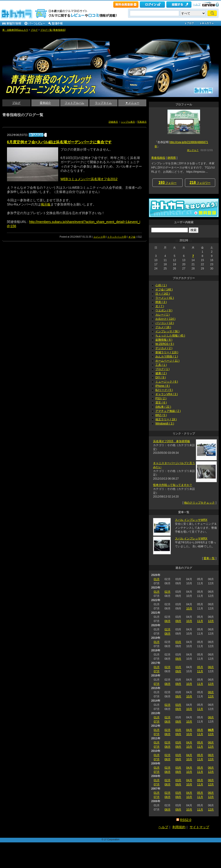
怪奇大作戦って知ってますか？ (173, 485)
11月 (200, 621)
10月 (189, 609)
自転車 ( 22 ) (163, 407)
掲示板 (46, 204)
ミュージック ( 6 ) (167, 382)
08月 (167, 621)
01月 (157, 579)
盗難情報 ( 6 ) (164, 340)
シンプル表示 (128, 122)
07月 (157, 671)
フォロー (167, 183)
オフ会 (132, 237)
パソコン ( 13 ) (165, 323)
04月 (189, 730)
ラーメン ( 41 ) (165, 298)
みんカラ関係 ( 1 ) (167, 357)
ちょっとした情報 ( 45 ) (170, 336)
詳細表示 (113, 122)
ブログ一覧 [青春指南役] (53, 30)
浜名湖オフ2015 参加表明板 (172, 441)
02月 (167, 592)
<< (177, 240)
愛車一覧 (209, 558)
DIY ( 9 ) (161, 377)
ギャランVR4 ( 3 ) (167, 394)
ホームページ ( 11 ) (167, 361)
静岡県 (172, 158)
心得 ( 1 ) (161, 285)
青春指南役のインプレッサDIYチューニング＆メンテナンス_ (28, 35)
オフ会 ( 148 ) (164, 289)
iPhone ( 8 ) (163, 386)
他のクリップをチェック (199, 503)
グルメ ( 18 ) (163, 327)
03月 (178, 642)
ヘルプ (197, 4)
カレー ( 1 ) (162, 315)
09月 (178, 621)
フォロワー (200, 183)
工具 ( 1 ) (161, 365)
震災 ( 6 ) (161, 403)
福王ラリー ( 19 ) (166, 419)
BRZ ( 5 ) (161, 415)
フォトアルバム (74, 103)
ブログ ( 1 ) (162, 369)
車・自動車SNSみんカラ (15, 30)
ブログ (34, 30)
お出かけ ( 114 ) (165, 319)
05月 (200, 667)
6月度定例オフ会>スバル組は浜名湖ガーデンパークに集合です (59, 142)
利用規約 (179, 827)
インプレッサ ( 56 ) (167, 331)
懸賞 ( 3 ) (161, 302)
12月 (211, 621)
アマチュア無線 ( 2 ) (168, 411)
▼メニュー (132, 103)
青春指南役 (158, 158)
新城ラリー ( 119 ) (167, 352)
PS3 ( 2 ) (161, 398)
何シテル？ (193, 150)
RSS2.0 (186, 820)
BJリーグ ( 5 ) (164, 390)
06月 (211, 667)
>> (191, 240)
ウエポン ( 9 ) (164, 310)
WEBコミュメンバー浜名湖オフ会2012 (89, 179)
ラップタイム (103, 103)
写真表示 (142, 122)
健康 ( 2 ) (161, 373)
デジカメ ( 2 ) (164, 348)
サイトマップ (199, 827)
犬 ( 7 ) (160, 306)
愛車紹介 (45, 103)
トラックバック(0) (117, 237)
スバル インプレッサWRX (191, 520)
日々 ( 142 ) (163, 294)
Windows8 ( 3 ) (165, 424)
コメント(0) (99, 237)
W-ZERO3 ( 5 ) (165, 344)
